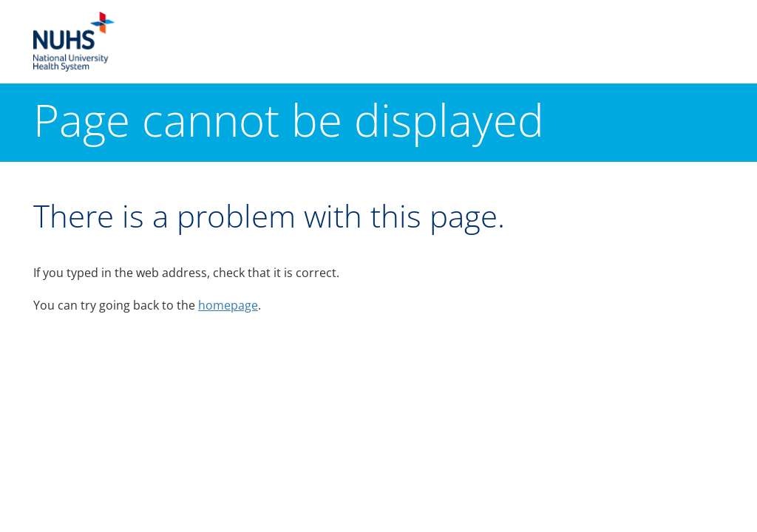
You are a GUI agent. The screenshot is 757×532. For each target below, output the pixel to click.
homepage (228, 305)
